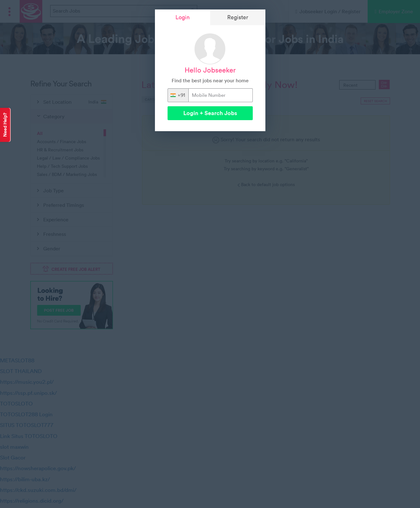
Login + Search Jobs (210, 113)
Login (183, 17)
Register (238, 17)
